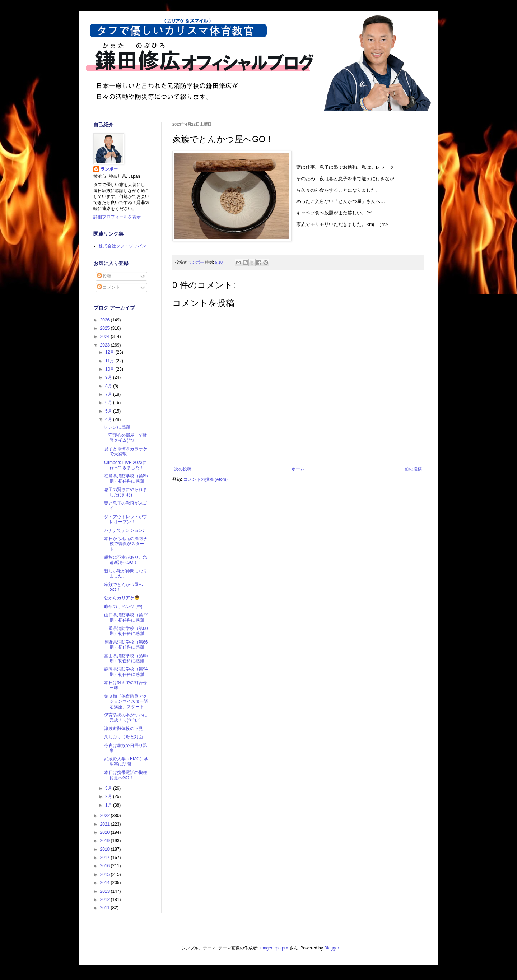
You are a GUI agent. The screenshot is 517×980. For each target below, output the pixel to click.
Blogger (332, 948)
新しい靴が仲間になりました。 (126, 573)
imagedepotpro (274, 948)
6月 (109, 403)
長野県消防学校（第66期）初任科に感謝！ (126, 645)
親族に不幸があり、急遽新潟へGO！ (126, 560)
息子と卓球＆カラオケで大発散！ (126, 451)
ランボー (109, 169)
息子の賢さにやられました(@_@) (126, 492)
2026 (106, 320)
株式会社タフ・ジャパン (122, 246)
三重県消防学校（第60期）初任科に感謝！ (126, 631)
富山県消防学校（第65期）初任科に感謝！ (126, 658)
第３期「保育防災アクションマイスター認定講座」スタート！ (126, 702)
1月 (109, 805)
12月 (110, 352)
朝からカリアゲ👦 (122, 598)
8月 (109, 386)
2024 (106, 336)
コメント (109, 287)
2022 (106, 816)
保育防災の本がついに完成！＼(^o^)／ (126, 717)
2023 (106, 345)
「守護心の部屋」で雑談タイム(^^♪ (126, 438)
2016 (106, 866)
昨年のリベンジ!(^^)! (124, 607)
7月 (109, 394)
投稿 (104, 276)
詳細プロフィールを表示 (117, 217)
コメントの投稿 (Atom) (206, 479)
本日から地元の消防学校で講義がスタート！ (126, 544)
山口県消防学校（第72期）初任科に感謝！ (126, 617)
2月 (109, 796)
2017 (106, 858)
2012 (106, 900)
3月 (109, 788)
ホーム (298, 469)
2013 (106, 891)
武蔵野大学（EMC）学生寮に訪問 (126, 761)
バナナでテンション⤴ (125, 530)
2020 (106, 832)
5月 (109, 411)
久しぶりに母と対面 (124, 737)
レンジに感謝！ (119, 427)
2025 (106, 328)
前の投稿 (413, 469)
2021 (106, 824)
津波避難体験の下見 (124, 729)
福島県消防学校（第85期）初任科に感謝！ (126, 478)
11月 (110, 361)
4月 (109, 419)
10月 (110, 369)
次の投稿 (183, 469)
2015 (106, 874)
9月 (109, 377)
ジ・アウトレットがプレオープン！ (126, 519)
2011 (106, 908)
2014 (106, 883)
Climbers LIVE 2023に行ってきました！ (125, 465)
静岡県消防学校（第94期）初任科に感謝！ (126, 672)
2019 (106, 841)
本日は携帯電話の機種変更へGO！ (126, 775)
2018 (106, 849)
